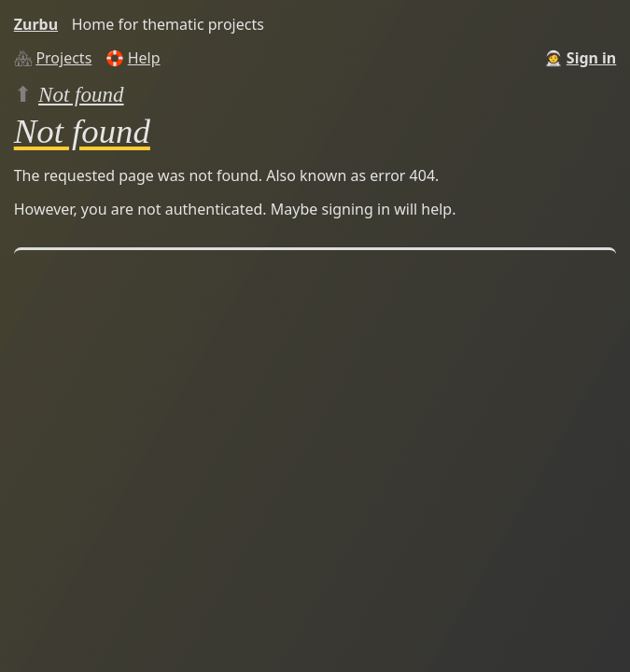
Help (144, 58)
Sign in (591, 58)
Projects (63, 58)
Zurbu (36, 24)
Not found (81, 94)
